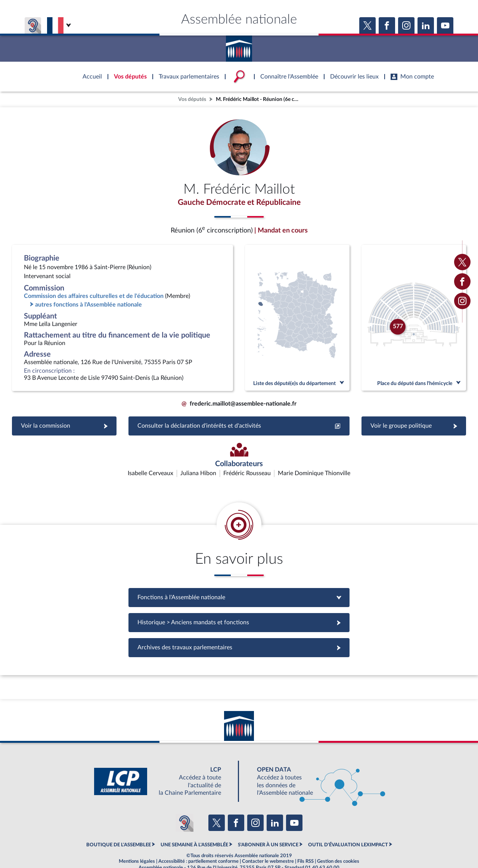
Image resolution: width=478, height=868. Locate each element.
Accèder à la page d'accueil (239, 46)
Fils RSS (305, 843)
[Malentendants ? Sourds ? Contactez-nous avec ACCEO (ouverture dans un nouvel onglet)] (184, 805)
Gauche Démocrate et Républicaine (239, 203)
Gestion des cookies (338, 843)
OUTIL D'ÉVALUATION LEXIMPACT (348, 827)
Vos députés (192, 99)
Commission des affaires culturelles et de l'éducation (94, 298)
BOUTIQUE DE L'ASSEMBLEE (119, 827)
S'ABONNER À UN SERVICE (268, 827)
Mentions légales (137, 843)
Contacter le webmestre (268, 843)
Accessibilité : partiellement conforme (198, 843)
